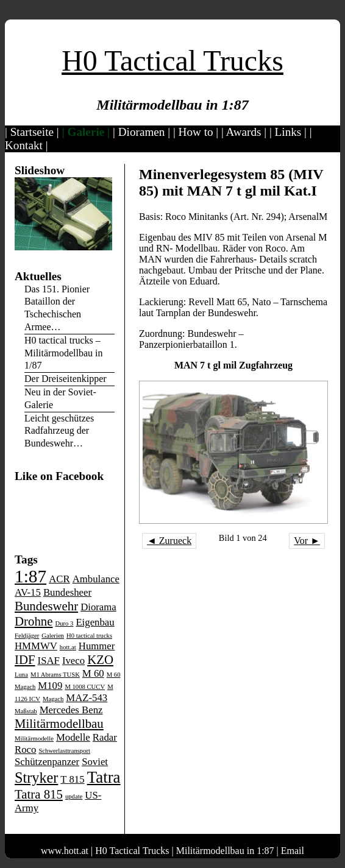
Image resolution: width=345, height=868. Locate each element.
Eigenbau (95, 622)
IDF (25, 660)
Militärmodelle (34, 739)
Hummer (97, 646)
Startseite (32, 132)
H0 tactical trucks (89, 636)
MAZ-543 (87, 698)
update (74, 796)
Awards (244, 132)
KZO (100, 660)
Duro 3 (64, 623)
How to (196, 132)
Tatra (104, 777)
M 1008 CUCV (85, 687)
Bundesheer (67, 592)
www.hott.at (65, 851)
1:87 (30, 576)
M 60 (93, 673)
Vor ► (307, 541)
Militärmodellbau (59, 724)
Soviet (95, 762)
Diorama (98, 607)
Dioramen (142, 132)
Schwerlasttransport (64, 751)
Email (293, 851)
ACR (59, 579)
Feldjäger (27, 636)
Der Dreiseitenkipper (66, 379)
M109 (50, 686)
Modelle (73, 737)
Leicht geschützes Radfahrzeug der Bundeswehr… (59, 431)
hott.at (68, 647)
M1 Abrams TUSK (55, 675)
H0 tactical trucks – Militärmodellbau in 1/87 (63, 353)
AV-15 (28, 592)
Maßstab (26, 711)
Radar (105, 737)
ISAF (49, 661)
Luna (21, 675)
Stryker (36, 778)
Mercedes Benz (71, 710)
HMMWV (36, 646)
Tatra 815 (39, 794)
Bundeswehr (46, 606)
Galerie (86, 132)
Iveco (73, 661)
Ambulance (96, 579)
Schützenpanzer (47, 762)
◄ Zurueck (169, 541)
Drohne (34, 621)
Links (288, 132)
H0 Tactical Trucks (172, 61)
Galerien (53, 636)
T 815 (72, 779)
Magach (53, 699)
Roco (25, 750)
